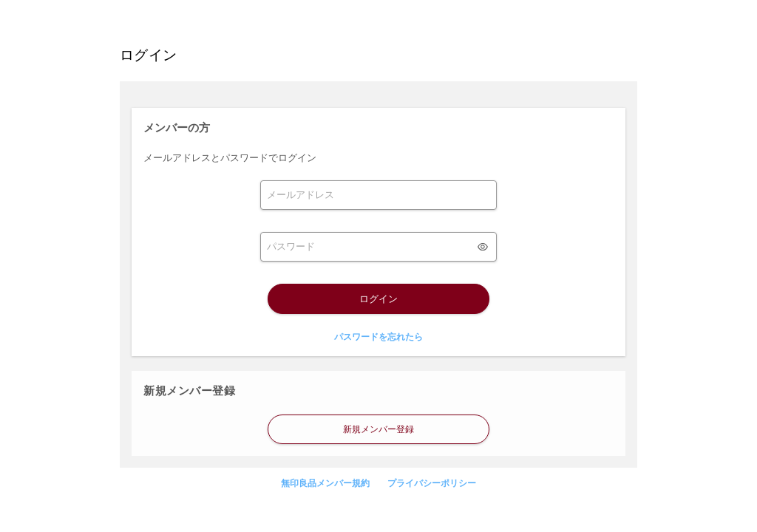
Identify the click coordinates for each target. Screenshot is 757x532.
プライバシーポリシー (432, 483)
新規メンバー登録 (378, 429)
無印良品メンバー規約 (325, 483)
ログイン (378, 299)
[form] (378, 195)
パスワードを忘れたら (378, 337)
